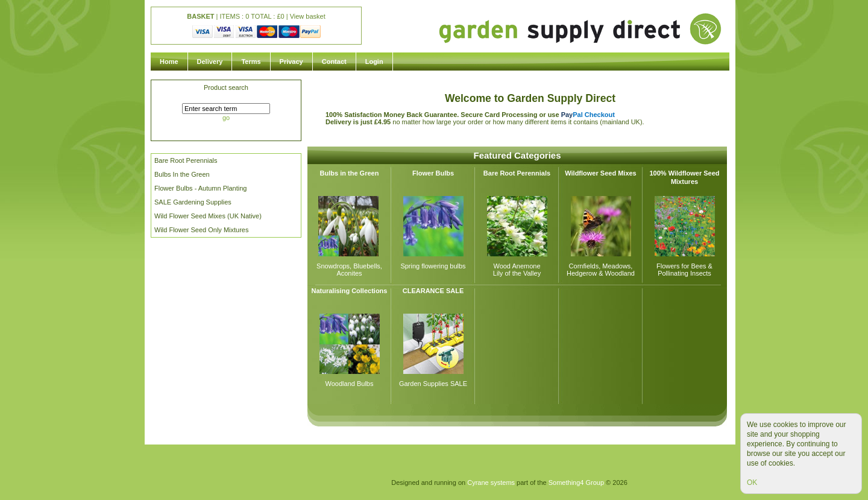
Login (374, 62)
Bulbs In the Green (182, 174)
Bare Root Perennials (186, 160)
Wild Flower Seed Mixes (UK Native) (208, 216)
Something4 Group (576, 483)
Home (169, 62)
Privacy (291, 62)
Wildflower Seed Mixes (601, 173)
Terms (251, 62)
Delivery (210, 62)
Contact (334, 62)
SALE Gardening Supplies (193, 202)
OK (752, 483)
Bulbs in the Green (350, 173)
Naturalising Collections (350, 291)
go (226, 118)
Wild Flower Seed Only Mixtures (202, 230)
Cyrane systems (491, 483)
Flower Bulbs (433, 173)
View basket (308, 16)
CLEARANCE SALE (433, 291)
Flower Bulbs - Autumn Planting (200, 188)
